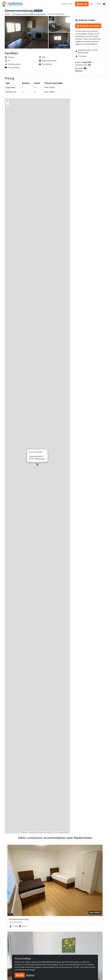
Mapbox (67, 833)
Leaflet (26, 833)
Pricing (98, 4)
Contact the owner (88, 26)
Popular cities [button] (67, 4)
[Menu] (105, 4)
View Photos (63, 45)
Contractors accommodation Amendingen (29, 14)
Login (92, 4)
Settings (30, 975)
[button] (37, 465)
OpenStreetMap (41, 833)
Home (7, 14)
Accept (20, 975)
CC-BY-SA (56, 833)
